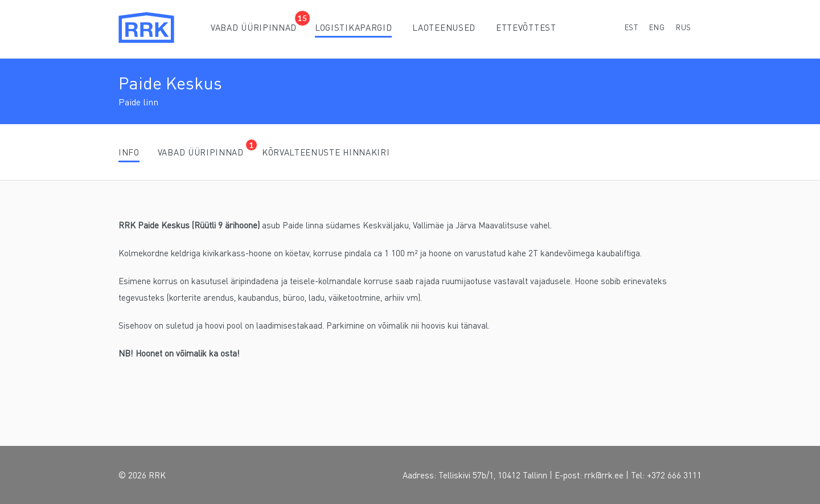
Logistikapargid (353, 27)
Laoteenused (444, 27)
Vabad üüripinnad (254, 27)
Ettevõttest (526, 27)
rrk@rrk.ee (604, 475)
